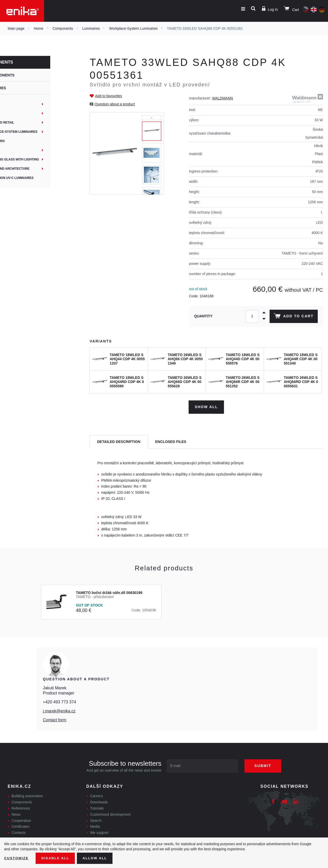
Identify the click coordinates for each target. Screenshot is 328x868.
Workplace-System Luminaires (134, 28)
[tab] (119, 441)
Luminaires (91, 28)
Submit (266, 765)
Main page (16, 28)
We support (99, 832)
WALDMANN (223, 98)
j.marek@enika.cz (59, 710)
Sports (17, 113)
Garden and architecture (33, 169)
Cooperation (21, 820)
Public (16, 150)
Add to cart (293, 317)
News (16, 813)
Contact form (55, 719)
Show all (206, 406)
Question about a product (115, 104)
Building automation (27, 795)
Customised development (110, 813)
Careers (97, 795)
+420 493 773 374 (59, 701)
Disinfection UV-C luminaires (35, 178)
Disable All (57, 858)
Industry (18, 104)
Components (63, 28)
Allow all (98, 858)
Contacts (19, 832)
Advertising (21, 141)
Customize (17, 858)
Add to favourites (109, 96)
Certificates (20, 826)
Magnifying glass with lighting (38, 159)
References (21, 808)
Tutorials (97, 808)
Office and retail (25, 123)
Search (96, 820)
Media (95, 826)
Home (39, 28)
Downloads (99, 801)
